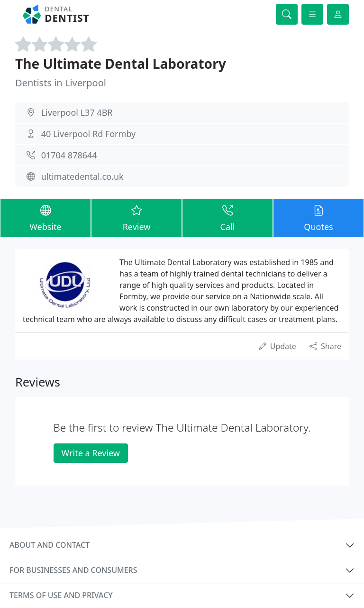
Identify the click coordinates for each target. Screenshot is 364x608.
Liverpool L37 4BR (77, 112)
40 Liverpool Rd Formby (89, 134)
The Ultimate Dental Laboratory (121, 64)
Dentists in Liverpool (61, 83)
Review (136, 217)
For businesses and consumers (73, 570)
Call (227, 217)
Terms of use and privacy (61, 595)
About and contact (50, 545)
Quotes (318, 217)
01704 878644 (69, 155)
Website (45, 217)
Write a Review (91, 453)
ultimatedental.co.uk (82, 176)
